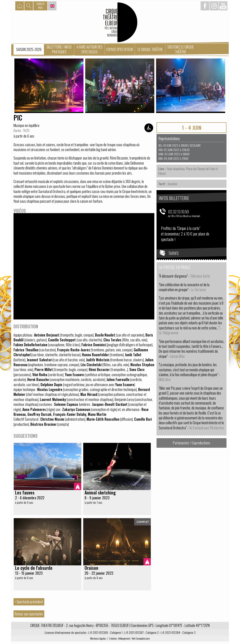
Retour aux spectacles (29, 614)
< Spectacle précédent (29, 602)
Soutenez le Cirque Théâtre (181, 49)
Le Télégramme (169, 333)
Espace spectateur (120, 49)
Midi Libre (165, 379)
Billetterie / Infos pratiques (59, 49)
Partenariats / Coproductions (192, 443)
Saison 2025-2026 (29, 49)
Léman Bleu (177, 356)
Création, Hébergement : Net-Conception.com (129, 638)
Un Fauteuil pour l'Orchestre (206, 428)
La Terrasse (198, 290)
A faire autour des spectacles (90, 49)
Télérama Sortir (200, 276)
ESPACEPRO (41, 6)
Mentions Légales (98, 638)
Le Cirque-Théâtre (150, 49)
